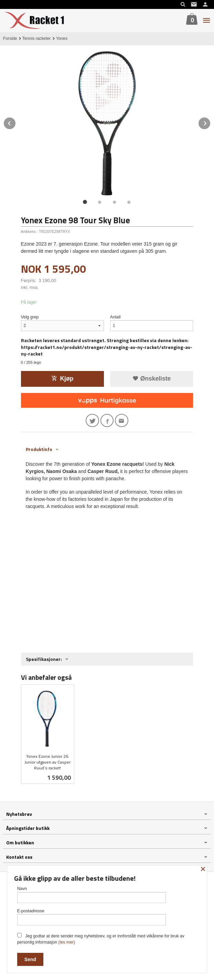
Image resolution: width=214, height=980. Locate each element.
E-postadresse (92, 917)
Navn (92, 895)
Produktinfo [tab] (39, 449)
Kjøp (62, 379)
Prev (16, 122)
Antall (115, 317)
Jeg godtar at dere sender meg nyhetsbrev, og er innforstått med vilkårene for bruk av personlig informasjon (101, 939)
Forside (10, 38)
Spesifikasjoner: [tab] (44, 659)
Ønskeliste (152, 379)
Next (211, 122)
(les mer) (67, 942)
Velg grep (30, 317)
